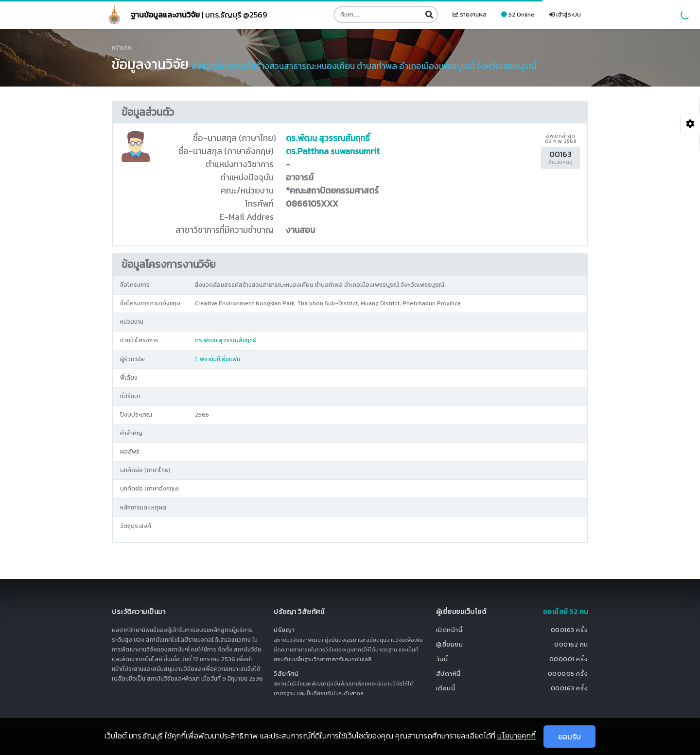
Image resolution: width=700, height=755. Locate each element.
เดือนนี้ (446, 688)
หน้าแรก (122, 48)
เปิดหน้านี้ (449, 630)
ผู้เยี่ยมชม (450, 644)
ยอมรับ (569, 737)
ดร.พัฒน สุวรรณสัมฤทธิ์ (328, 138)
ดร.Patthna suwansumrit (333, 151)
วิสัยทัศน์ (286, 674)
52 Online (518, 15)
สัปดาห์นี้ (448, 674)
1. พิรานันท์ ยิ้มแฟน (218, 359)
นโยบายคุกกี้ (516, 736)
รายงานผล (470, 15)
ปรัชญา (284, 630)
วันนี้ (442, 659)
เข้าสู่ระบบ (565, 15)
